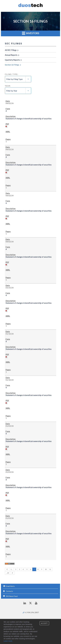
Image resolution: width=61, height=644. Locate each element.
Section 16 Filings (12, 65)
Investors (31, 33)
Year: (8, 86)
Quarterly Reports (12, 60)
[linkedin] (25, 603)
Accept (44, 623)
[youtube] (36, 603)
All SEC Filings (11, 50)
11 (50, 569)
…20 (8, 573)
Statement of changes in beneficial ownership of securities (29, 119)
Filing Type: (12, 74)
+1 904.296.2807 (32, 612)
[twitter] (30, 603)
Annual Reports (11, 55)
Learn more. (8, 641)
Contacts (9, 591)
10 (46, 569)
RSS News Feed (12, 596)
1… (12, 569)
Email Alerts (10, 586)
